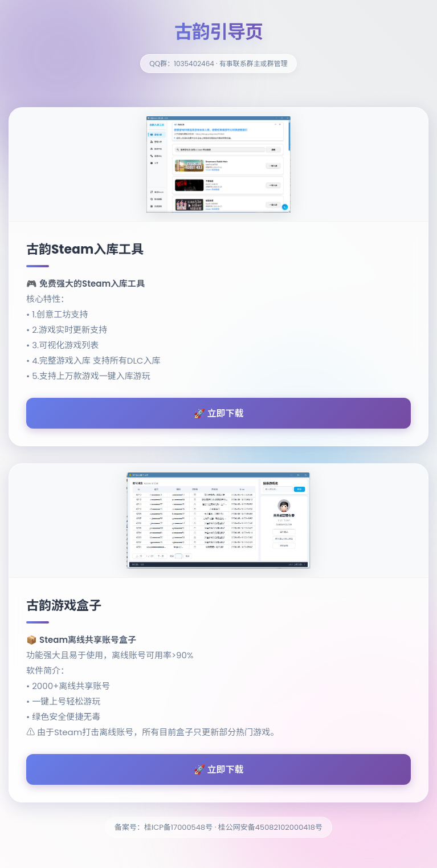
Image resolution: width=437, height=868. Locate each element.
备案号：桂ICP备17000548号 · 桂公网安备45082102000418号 (219, 827)
